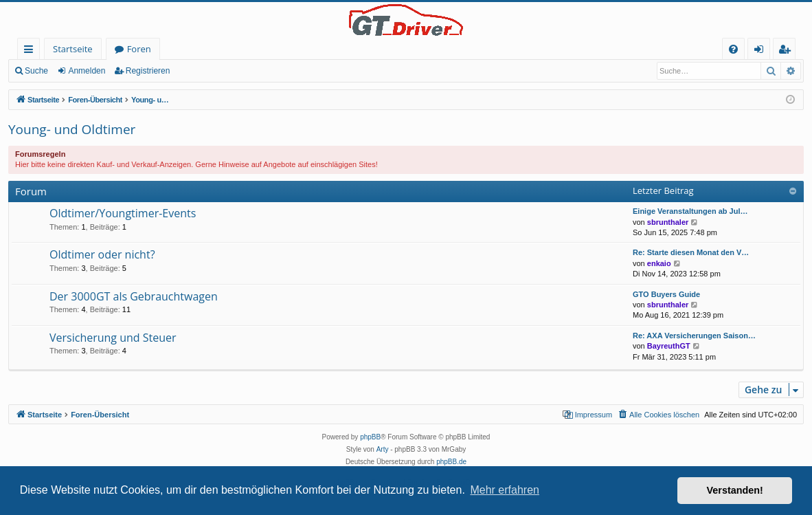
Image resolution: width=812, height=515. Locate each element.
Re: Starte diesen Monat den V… (691, 252)
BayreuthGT (669, 346)
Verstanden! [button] (735, 490)
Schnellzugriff (31, 51)
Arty (383, 449)
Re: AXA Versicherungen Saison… (694, 336)
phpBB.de (451, 462)
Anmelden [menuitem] (763, 51)
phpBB (370, 437)
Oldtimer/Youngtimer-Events (123, 213)
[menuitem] (733, 49)
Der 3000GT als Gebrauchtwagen (134, 296)
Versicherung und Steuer (113, 338)
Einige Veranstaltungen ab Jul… (690, 211)
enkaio (659, 263)
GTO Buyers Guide (666, 294)
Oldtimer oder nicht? (102, 254)
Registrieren (148, 71)
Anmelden (87, 71)
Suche (36, 71)
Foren (139, 49)
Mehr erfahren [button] (505, 490)
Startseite (73, 49)
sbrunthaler (668, 222)
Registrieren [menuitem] (787, 51)
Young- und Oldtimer (72, 129)
